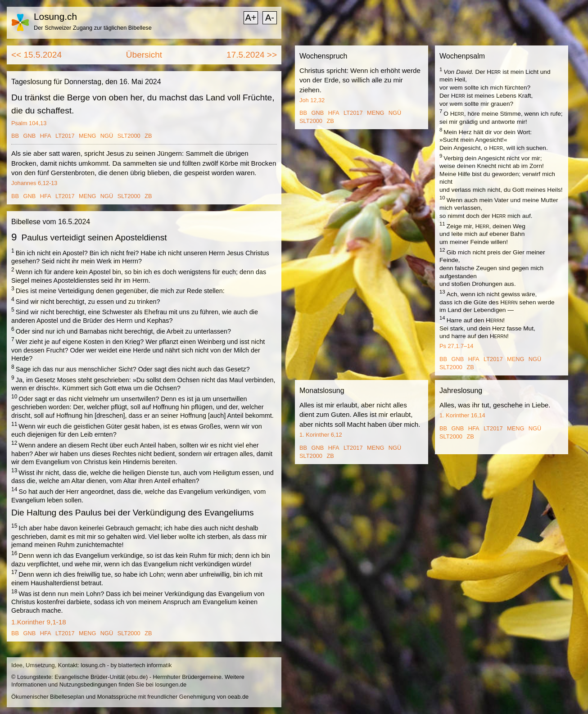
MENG (87, 136)
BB (15, 136)
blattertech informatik (145, 665)
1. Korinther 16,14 (462, 415)
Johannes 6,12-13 (34, 183)
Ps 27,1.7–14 (456, 346)
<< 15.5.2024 (36, 55)
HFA (46, 136)
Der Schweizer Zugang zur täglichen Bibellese (93, 28)
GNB (30, 136)
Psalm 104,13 (29, 123)
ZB (148, 136)
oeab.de (238, 697)
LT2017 (65, 136)
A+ (251, 18)
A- (270, 18)
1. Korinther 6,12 (321, 435)
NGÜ (107, 136)
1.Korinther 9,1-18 (39, 622)
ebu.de (137, 677)
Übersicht (144, 55)
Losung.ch (55, 16)
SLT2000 (129, 136)
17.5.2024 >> (252, 55)
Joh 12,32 (312, 100)
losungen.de (171, 685)
